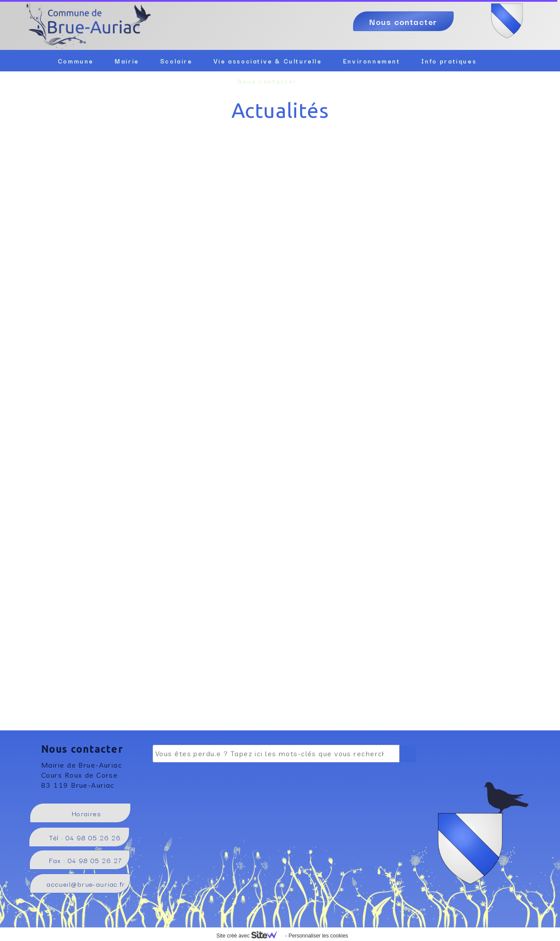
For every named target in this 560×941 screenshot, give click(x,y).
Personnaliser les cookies (318, 936)
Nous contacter (267, 81)
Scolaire (176, 61)
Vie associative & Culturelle (268, 61)
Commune (76, 61)
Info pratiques (449, 61)
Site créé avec (250, 936)
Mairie (127, 61)
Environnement (372, 61)
